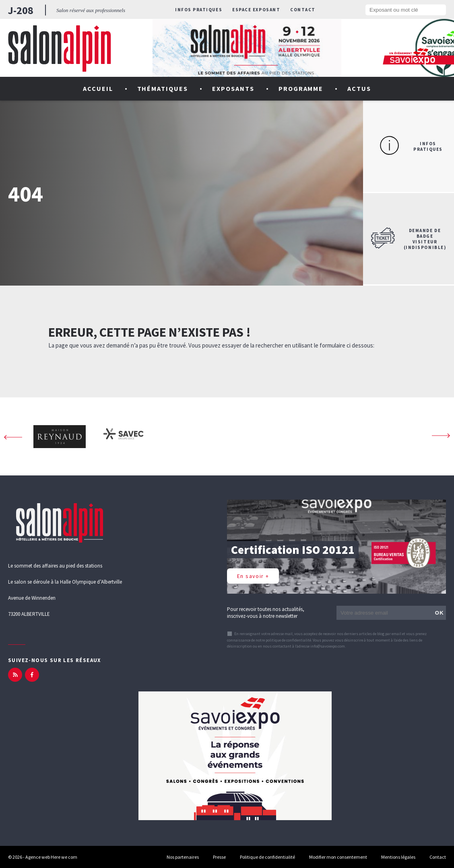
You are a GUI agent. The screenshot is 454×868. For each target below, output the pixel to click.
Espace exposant (256, 10)
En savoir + (253, 576)
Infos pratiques (199, 10)
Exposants (233, 88)
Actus (359, 88)
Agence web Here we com (51, 857)
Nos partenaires (183, 857)
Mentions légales (398, 857)
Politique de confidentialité (267, 857)
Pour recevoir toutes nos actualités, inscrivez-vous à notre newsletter (266, 613)
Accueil (98, 88)
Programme (301, 88)
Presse (219, 857)
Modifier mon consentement (338, 857)
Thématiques (163, 88)
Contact (303, 10)
